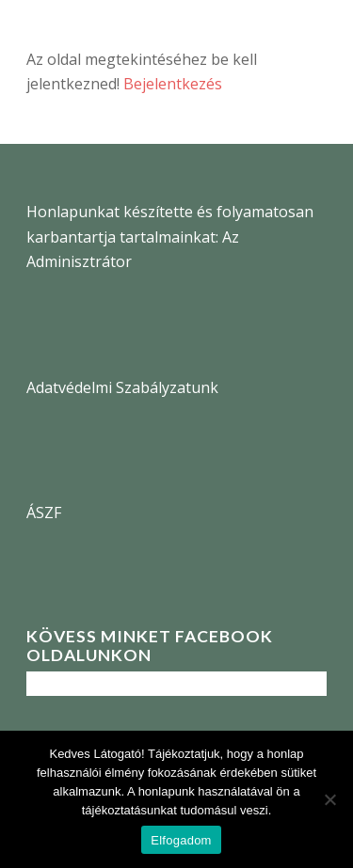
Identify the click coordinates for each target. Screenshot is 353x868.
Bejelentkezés (173, 84)
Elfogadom (181, 840)
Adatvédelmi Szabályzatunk (122, 387)
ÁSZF (44, 513)
